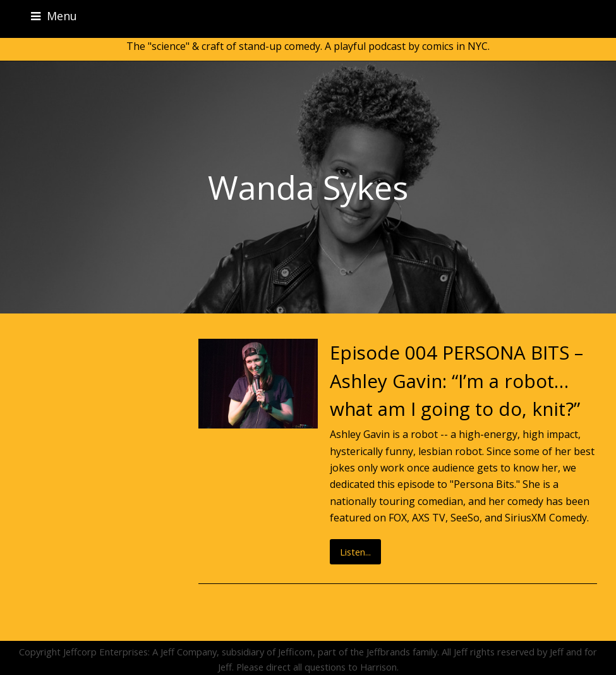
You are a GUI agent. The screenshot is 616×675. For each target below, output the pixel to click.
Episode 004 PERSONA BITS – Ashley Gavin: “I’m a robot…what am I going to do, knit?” (456, 380)
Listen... (355, 552)
